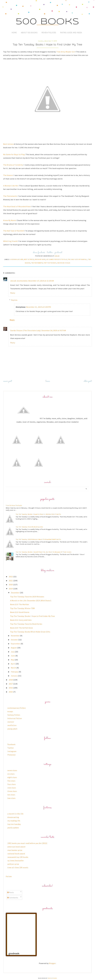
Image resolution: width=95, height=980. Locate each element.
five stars (11, 781)
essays (10, 711)
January (14, 676)
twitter (50, 253)
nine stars (12, 788)
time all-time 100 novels (18, 867)
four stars (12, 784)
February (15, 672)
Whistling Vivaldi (10, 241)
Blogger (52, 963)
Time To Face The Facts (14, 506)
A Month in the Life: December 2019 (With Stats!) (31, 601)
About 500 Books (29, 33)
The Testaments (10, 196)
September (16, 644)
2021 (11, 581)
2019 (11, 589)
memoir (11, 722)
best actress (29, 259)
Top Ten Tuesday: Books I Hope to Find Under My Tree (32, 616)
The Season (8, 175)
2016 (11, 688)
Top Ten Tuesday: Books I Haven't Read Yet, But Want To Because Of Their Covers (44, 552)
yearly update (13, 828)
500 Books (47, 22)
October (15, 640)
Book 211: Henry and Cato (21, 620)
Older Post (88, 381)
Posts (11, 892)
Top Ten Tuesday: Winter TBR (22, 608)
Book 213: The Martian (20, 604)
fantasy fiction (14, 715)
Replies (14, 300)
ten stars (11, 795)
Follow (9, 876)
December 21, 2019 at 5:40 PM (38, 307)
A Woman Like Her (11, 186)
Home (14, 33)
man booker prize (15, 850)
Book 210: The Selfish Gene (22, 628)
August (14, 648)
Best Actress (9, 144)
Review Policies (49, 33)
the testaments (37, 263)
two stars (11, 798)
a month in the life (15, 814)
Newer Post (8, 381)
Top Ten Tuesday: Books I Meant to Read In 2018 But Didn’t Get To (38, 514)
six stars (11, 774)
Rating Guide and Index (71, 33)
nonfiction (12, 725)
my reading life (14, 821)
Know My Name (10, 220)
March (14, 668)
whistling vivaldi (64, 263)
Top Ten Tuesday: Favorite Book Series (26, 624)
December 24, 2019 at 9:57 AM (54, 330)
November (15, 636)
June (13, 656)
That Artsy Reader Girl (66, 52)
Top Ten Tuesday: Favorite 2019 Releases (27, 597)
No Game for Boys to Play (14, 154)
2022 (11, 577)
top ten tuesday (50, 263)
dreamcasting (13, 817)
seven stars (12, 770)
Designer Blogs (52, 978)
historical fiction (15, 718)
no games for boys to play (57, 259)
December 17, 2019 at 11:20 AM (41, 281)
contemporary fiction (17, 708)
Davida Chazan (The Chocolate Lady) (26, 330)
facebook (41, 253)
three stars (12, 791)
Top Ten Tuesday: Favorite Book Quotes (29, 527)
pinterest (59, 253)
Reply (13, 293)
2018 (11, 680)
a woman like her (17, 259)
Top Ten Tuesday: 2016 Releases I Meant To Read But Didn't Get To (38, 539)
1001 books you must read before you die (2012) (27, 843)
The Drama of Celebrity (13, 165)
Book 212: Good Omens (20, 612)
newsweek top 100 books (18, 857)
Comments (13, 898)
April (13, 664)
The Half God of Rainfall (14, 231)
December (15, 593)
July (13, 652)
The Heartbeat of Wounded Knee (17, 206)
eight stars (12, 777)
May (13, 660)
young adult (12, 729)
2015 (11, 692)
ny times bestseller (16, 861)
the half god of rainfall (77, 259)
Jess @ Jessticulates (19, 281)
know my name (40, 259)
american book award (16, 847)
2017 (11, 684)
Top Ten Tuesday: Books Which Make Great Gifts (30, 632)
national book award (16, 854)
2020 (11, 585)
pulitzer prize (13, 864)
